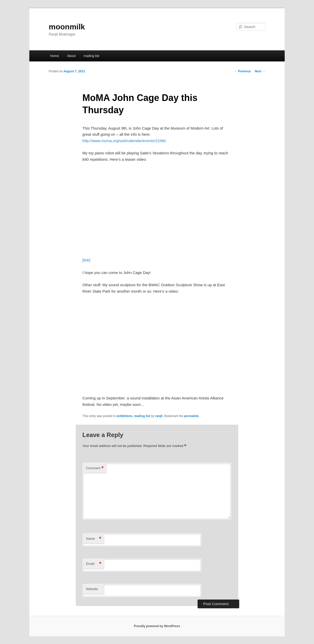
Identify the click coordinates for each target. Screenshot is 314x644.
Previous (243, 71)
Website (92, 589)
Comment (95, 468)
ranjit (159, 416)
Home (55, 56)
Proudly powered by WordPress (157, 626)
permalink (191, 416)
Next (260, 71)
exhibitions (124, 416)
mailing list (92, 56)
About (71, 56)
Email (94, 564)
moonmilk (67, 27)
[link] (86, 260)
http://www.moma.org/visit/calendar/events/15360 (124, 141)
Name (94, 539)
